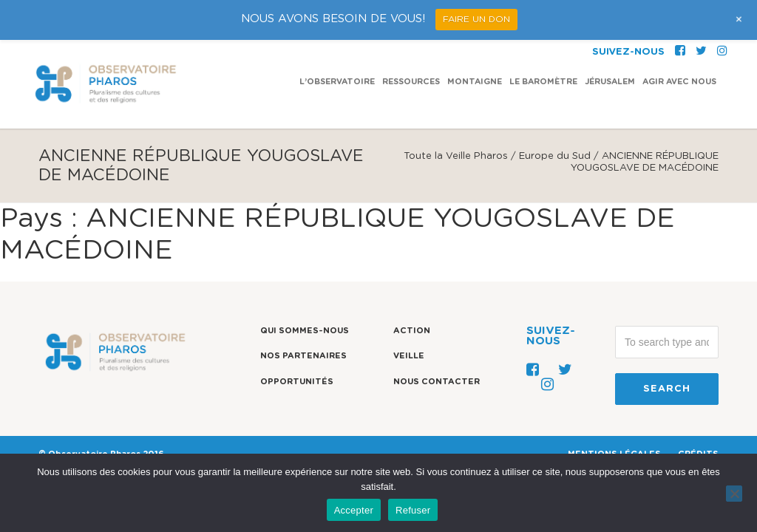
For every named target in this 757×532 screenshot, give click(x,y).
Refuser (413, 510)
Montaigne (475, 42)
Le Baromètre (543, 42)
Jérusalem (610, 42)
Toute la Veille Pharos (456, 156)
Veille (409, 356)
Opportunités (297, 382)
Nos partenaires (303, 356)
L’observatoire (337, 42)
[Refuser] (734, 494)
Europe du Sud (555, 156)
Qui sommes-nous (305, 331)
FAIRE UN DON (476, 19)
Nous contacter (437, 382)
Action (412, 331)
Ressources (411, 42)
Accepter (354, 510)
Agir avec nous (679, 42)
